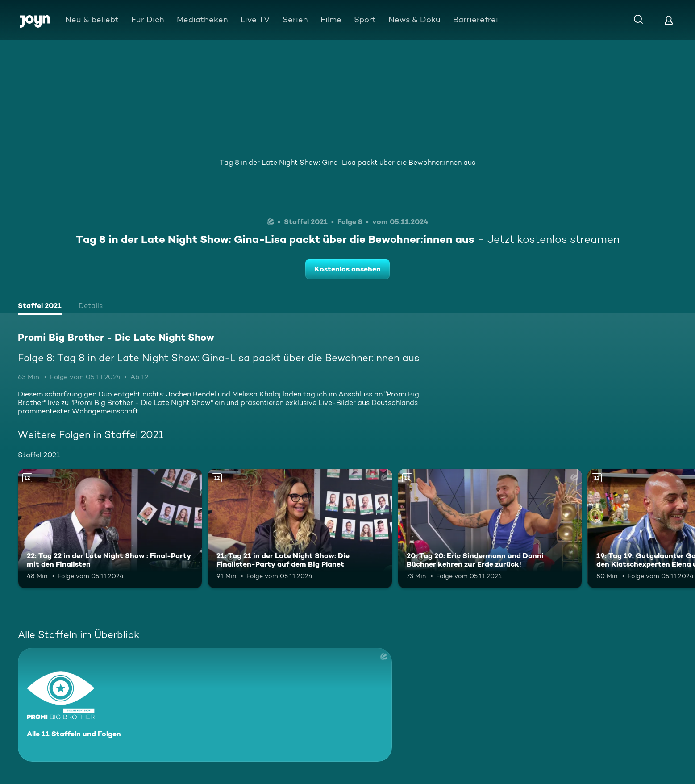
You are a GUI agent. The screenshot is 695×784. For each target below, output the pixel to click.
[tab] (40, 307)
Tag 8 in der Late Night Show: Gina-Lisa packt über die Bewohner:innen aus (347, 162)
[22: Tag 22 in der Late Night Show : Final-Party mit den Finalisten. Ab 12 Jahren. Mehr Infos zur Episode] (110, 529)
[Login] (669, 20)
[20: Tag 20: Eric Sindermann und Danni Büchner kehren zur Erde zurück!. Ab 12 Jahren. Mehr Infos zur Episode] (490, 529)
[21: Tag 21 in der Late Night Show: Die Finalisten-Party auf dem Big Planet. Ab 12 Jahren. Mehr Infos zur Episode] (300, 529)
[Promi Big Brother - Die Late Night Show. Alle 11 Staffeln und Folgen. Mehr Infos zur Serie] (205, 705)
